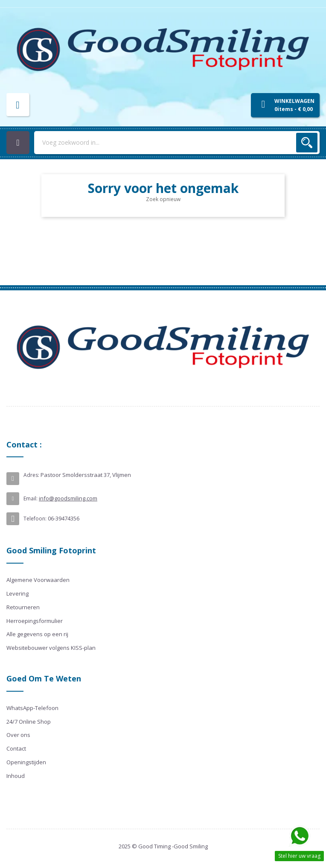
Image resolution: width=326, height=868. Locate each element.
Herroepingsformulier (35, 621)
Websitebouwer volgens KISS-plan (51, 648)
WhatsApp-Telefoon (32, 708)
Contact (16, 748)
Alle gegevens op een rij (37, 634)
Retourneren (23, 607)
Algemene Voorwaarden (38, 580)
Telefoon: (35, 519)
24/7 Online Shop (29, 722)
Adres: (31, 475)
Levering (17, 593)
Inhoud (16, 776)
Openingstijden (26, 762)
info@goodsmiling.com (68, 498)
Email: (31, 498)
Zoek (307, 143)
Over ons (18, 735)
